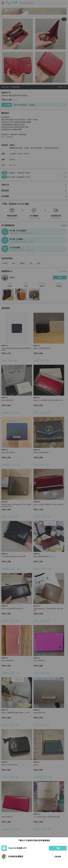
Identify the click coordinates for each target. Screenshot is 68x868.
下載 (58, 848)
